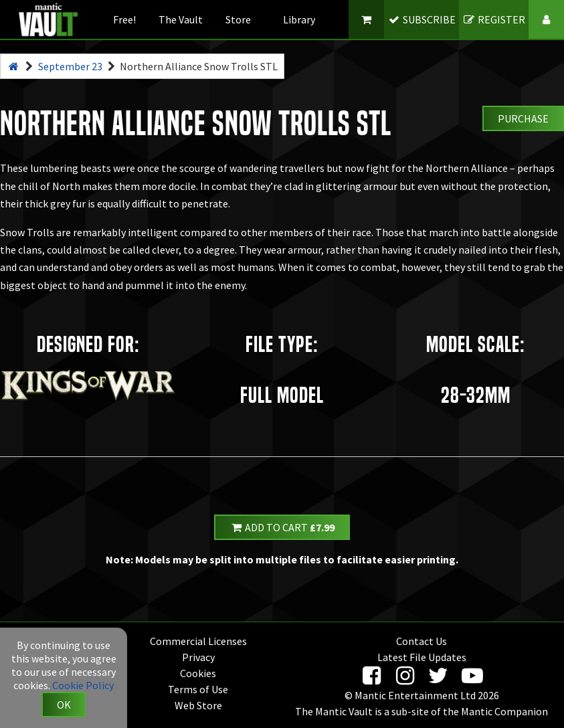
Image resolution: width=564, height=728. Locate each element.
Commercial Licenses (198, 641)
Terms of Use (198, 689)
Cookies (198, 673)
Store (238, 19)
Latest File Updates (422, 657)
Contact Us (421, 641)
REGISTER (494, 19)
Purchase (523, 118)
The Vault (181, 19)
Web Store (198, 705)
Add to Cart (282, 527)
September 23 (70, 66)
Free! (124, 19)
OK (64, 705)
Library (299, 19)
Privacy (198, 657)
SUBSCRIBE (422, 19)
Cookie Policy (83, 685)
